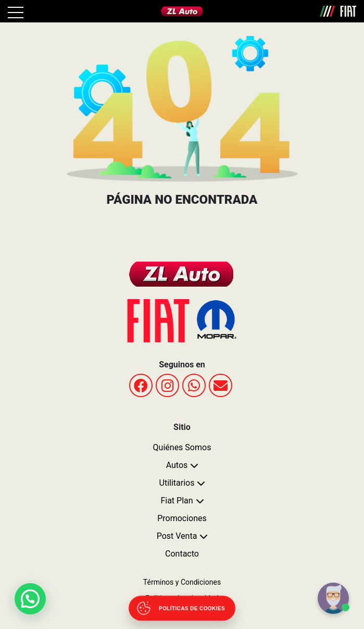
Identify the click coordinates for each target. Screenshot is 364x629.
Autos (177, 465)
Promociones (182, 518)
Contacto (182, 554)
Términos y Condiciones (182, 582)
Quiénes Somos (182, 447)
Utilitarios (177, 483)
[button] (31, 599)
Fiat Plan (177, 501)
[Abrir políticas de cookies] (182, 608)
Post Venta (177, 536)
